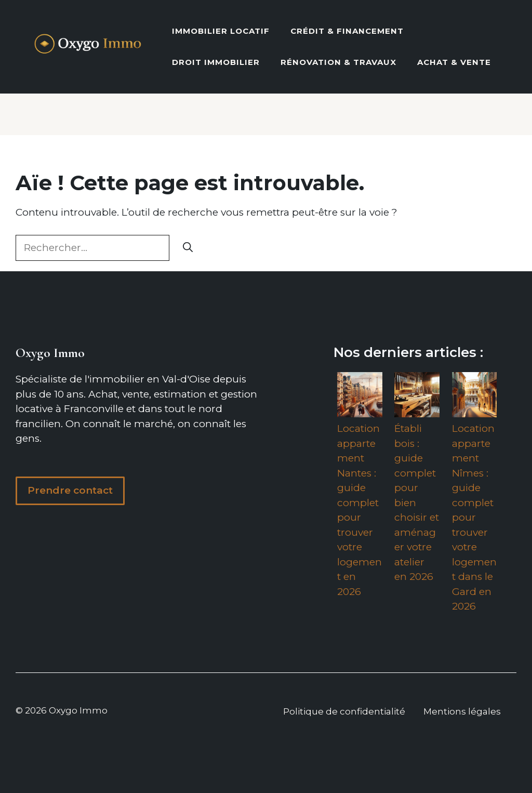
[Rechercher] (188, 248)
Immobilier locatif (221, 31)
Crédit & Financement (347, 31)
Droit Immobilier (216, 62)
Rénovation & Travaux (338, 62)
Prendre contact (70, 490)
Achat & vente (454, 62)
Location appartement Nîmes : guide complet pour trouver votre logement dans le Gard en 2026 (474, 517)
